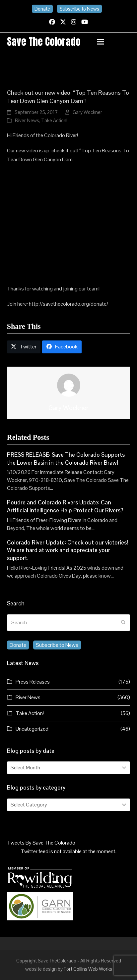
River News (27, 121)
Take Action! (54, 121)
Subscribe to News (79, 9)
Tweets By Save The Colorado (41, 843)
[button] (113, 42)
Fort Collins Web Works (88, 969)
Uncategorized (32, 729)
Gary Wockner (87, 113)
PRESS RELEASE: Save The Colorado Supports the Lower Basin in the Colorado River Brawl (66, 459)
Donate (42, 9)
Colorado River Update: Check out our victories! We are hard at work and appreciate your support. (68, 551)
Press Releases (33, 682)
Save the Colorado (44, 42)
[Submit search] (123, 623)
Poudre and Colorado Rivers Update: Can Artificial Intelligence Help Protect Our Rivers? (65, 507)
